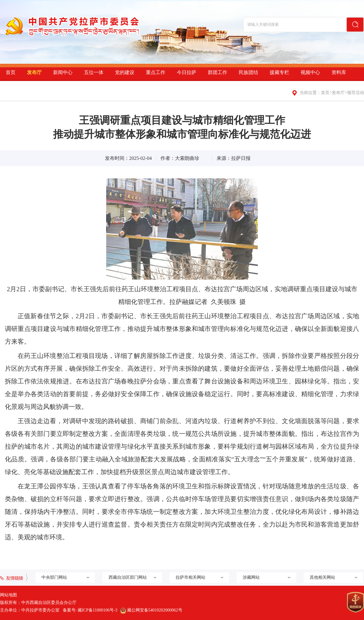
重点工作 (156, 72)
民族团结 (248, 72)
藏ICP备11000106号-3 (98, 610)
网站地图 (8, 595)
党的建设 (125, 72)
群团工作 (217, 72)
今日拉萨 (187, 72)
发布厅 (34, 72)
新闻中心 (63, 72)
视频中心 (310, 72)
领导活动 (356, 93)
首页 (11, 72)
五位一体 (94, 72)
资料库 (339, 72)
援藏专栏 (279, 72)
